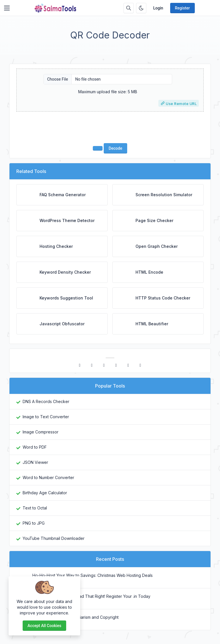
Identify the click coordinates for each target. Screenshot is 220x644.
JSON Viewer (35, 462)
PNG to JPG (34, 523)
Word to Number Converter (48, 477)
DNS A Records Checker (46, 401)
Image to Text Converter (46, 417)
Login (158, 8)
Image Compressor (41, 432)
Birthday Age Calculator (45, 493)
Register (182, 8)
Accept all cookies (44, 626)
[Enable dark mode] (141, 8)
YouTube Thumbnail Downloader (54, 538)
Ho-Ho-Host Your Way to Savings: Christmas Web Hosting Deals (93, 575)
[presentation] (110, 127)
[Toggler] (7, 8)
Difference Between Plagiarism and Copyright (75, 617)
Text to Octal (35, 508)
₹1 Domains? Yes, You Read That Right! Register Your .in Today (91, 596)
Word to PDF (35, 447)
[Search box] (129, 8)
